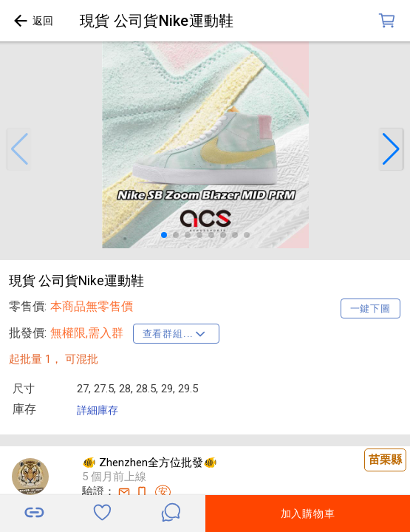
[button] (19, 149)
